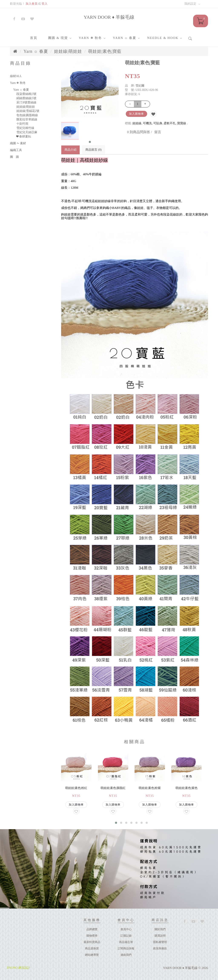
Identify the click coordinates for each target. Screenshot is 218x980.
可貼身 (158, 123)
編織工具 (16, 150)
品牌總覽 (92, 929)
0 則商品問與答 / (139, 132)
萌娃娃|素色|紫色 (186, 788)
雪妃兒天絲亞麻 (27, 132)
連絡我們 (126, 955)
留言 (158, 132)
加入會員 (32, 4)
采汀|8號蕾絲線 (26, 102)
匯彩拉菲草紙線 (27, 119)
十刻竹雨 (22, 124)
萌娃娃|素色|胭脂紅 (113, 788)
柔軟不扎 (170, 123)
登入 (44, 4)
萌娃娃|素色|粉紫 (150, 788)
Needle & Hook (163, 38)
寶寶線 (182, 123)
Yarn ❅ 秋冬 (90, 38)
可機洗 (147, 123)
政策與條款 (160, 948)
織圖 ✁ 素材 (18, 143)
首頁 (34, 38)
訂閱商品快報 (126, 948)
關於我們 (160, 929)
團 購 (14, 157)
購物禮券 (92, 936)
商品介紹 (70, 150)
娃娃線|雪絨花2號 (28, 111)
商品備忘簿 (126, 942)
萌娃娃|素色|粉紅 (76, 788)
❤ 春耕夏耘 (24, 136)
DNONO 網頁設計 (19, 968)
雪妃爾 (140, 86)
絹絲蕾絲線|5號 (26, 98)
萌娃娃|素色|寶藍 (105, 51)
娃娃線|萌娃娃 (68, 51)
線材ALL (16, 76)
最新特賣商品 (92, 942)
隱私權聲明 (160, 942)
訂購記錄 (126, 936)
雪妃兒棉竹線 (25, 128)
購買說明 (160, 936)
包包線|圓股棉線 (27, 115)
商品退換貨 (92, 948)
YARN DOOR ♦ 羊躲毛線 (109, 17)
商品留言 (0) (93, 150)
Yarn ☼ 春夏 (125, 38)
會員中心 (126, 929)
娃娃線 (137, 123)
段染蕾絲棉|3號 (26, 94)
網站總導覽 (92, 955)
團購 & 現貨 (58, 38)
